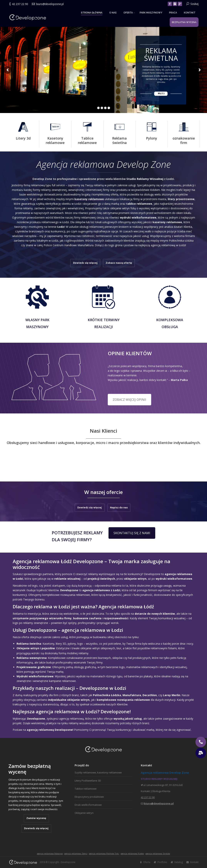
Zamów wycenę (36, 818)
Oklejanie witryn (84, 813)
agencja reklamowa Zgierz (76, 854)
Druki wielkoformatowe (88, 805)
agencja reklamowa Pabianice (50, 854)
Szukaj (194, 4)
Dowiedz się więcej (85, 263)
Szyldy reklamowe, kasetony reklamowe (98, 772)
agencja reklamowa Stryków (158, 854)
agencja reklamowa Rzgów (132, 854)
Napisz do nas (119, 508)
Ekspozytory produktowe (89, 797)
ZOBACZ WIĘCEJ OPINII (129, 400)
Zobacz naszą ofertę (119, 263)
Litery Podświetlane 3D (88, 781)
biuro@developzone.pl (50, 4)
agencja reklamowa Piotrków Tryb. (104, 854)
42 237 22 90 (20, 4)
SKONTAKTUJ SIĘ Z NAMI (132, 533)
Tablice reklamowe (86, 789)
